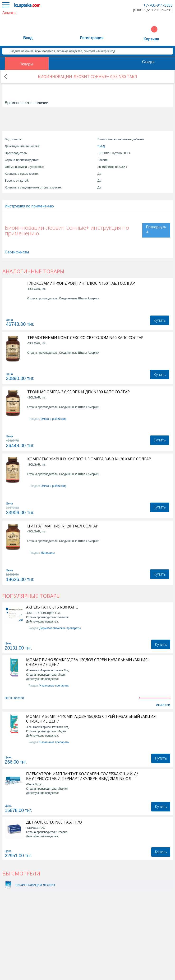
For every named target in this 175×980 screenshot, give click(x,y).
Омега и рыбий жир (53, 419)
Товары (27, 64)
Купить (160, 320)
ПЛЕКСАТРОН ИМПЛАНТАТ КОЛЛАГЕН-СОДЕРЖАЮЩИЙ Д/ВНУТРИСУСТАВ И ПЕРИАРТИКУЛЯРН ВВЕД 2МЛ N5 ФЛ (82, 776)
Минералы (48, 553)
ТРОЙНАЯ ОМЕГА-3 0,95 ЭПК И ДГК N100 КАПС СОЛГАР (78, 392)
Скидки (148, 62)
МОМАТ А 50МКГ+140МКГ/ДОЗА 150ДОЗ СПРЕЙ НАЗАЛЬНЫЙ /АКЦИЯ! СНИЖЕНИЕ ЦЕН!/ (91, 719)
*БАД (101, 146)
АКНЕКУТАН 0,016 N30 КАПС (52, 607)
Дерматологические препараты (60, 628)
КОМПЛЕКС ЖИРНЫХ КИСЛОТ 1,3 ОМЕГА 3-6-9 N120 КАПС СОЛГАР (89, 459)
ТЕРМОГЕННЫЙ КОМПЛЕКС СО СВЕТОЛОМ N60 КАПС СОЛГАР (85, 338)
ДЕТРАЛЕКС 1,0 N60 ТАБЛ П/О (54, 822)
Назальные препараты (54, 686)
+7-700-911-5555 (158, 5)
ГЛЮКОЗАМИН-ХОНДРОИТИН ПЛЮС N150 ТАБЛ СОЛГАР (81, 283)
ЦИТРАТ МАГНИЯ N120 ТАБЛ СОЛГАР (63, 526)
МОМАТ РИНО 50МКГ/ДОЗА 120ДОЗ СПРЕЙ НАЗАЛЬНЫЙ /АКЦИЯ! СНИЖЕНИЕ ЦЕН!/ (87, 662)
